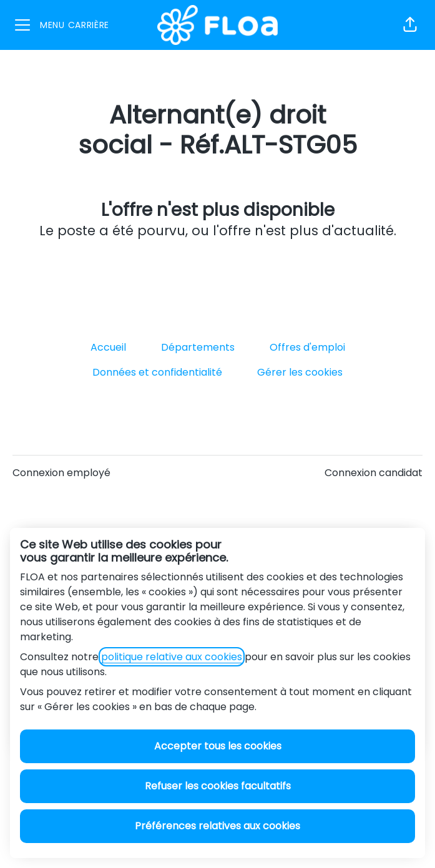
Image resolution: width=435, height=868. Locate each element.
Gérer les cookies (300, 372)
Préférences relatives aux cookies (217, 826)
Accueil (108, 347)
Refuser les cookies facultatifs (218, 786)
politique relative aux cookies (172, 657)
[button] (410, 25)
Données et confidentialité (157, 372)
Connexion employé (61, 473)
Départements (198, 347)
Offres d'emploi (307, 347)
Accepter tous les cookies (218, 746)
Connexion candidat (374, 473)
